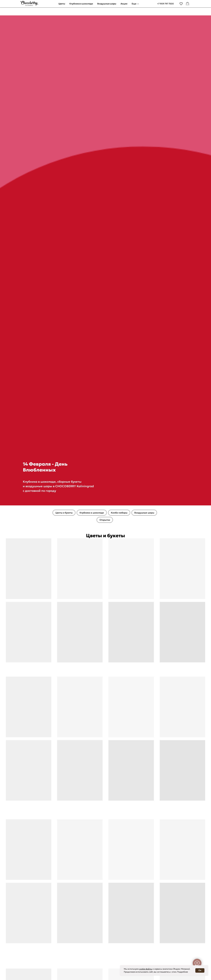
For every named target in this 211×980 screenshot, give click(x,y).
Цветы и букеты (64, 513)
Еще (134, 4)
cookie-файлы (146, 969)
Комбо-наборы (119, 513)
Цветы (62, 4)
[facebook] (188, 4)
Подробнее (183, 972)
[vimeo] (181, 4)
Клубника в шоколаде (81, 4)
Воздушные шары (107, 4)
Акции (124, 4)
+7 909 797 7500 (165, 4)
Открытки (105, 520)
